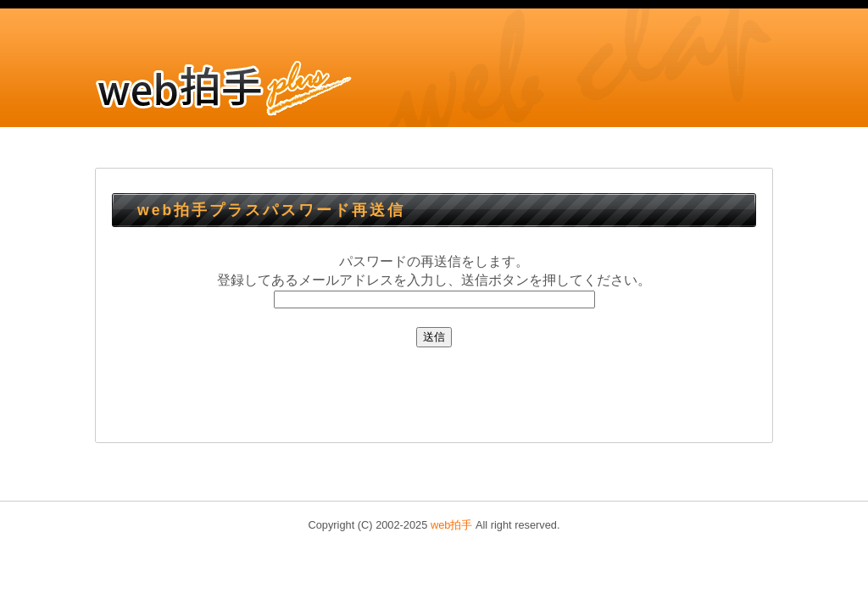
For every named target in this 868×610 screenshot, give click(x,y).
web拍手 (451, 525)
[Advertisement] (434, 392)
